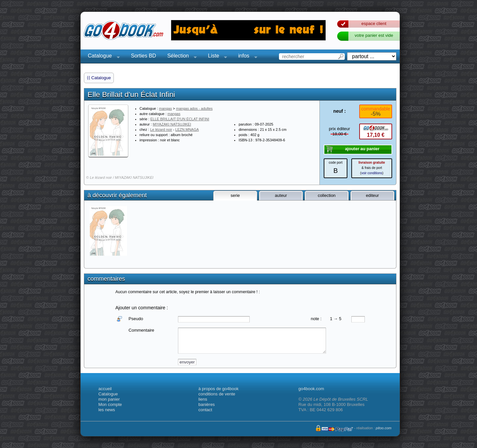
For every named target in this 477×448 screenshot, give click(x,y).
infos (246, 57)
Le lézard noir (161, 130)
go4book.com (311, 389)
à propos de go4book (218, 389)
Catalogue (102, 57)
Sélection (180, 57)
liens (203, 399)
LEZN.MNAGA (187, 130)
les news (107, 410)
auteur (281, 195)
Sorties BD (143, 56)
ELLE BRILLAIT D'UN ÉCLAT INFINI (180, 119)
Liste (215, 57)
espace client (374, 24)
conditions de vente (217, 394)
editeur (372, 195)
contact (205, 410)
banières (207, 404)
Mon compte (110, 404)
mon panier (109, 399)
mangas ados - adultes (194, 108)
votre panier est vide (374, 35)
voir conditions (372, 173)
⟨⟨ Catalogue (99, 78)
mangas (165, 108)
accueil (105, 389)
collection (327, 195)
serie (235, 195)
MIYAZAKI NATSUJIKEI (172, 124)
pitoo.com (384, 428)
